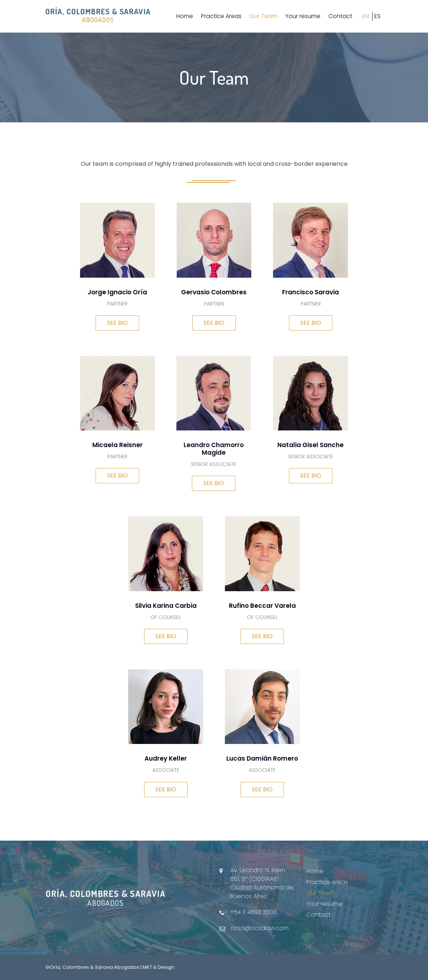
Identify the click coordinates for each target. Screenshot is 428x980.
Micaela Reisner (115, 445)
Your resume (303, 16)
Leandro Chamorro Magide (207, 449)
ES (377, 16)
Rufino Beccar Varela (265, 606)
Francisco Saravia (310, 292)
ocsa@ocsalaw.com (259, 928)
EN (366, 16)
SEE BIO (117, 323)
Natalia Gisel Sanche (313, 445)
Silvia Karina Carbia (168, 606)
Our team (320, 893)
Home (185, 16)
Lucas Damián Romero (265, 759)
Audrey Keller (168, 759)
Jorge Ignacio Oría (117, 292)
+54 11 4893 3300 (253, 912)
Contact (340, 16)
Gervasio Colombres (214, 292)
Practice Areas (221, 16)
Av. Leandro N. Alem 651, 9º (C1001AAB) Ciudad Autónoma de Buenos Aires (262, 883)
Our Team (263, 16)
